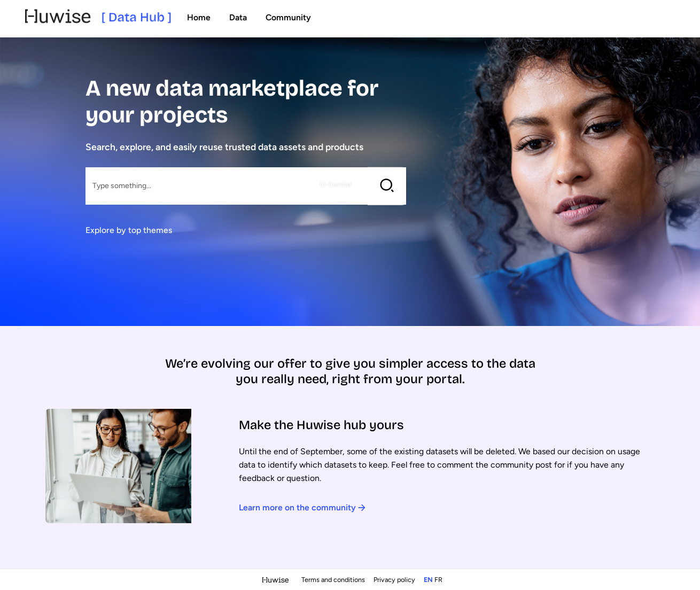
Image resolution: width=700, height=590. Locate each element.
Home (199, 17)
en (428, 580)
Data (238, 17)
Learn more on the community (302, 507)
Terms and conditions (334, 580)
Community (288, 17)
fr (438, 580)
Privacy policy (395, 580)
